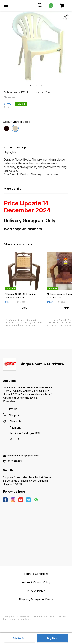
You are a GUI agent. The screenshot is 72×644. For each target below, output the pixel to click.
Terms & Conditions (25, 619)
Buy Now (52, 638)
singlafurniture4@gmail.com (23, 456)
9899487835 (15, 461)
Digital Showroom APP (43, 617)
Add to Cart (19, 638)
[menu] (6, 5)
